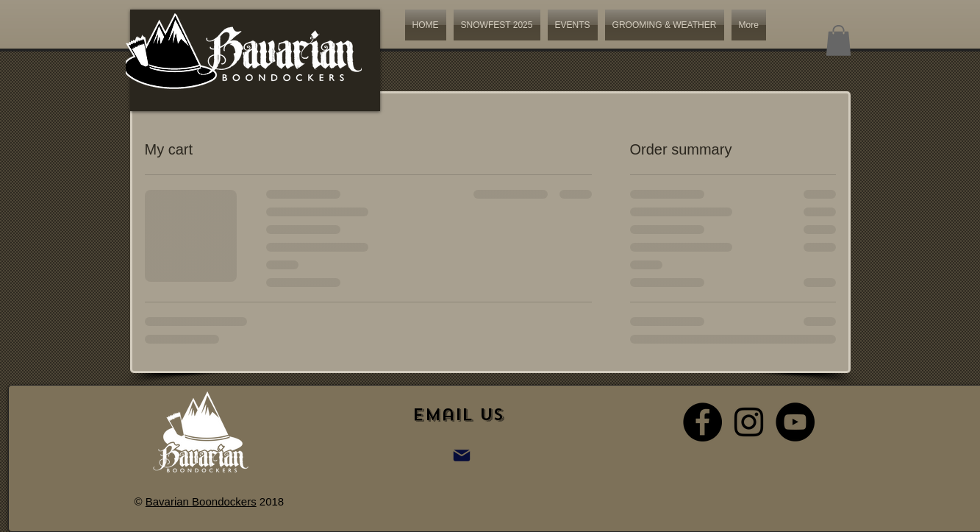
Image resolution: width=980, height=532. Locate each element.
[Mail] (462, 455)
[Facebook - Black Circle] (702, 422)
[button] (838, 40)
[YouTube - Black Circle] (795, 422)
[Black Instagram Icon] (749, 422)
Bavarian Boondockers (201, 501)
